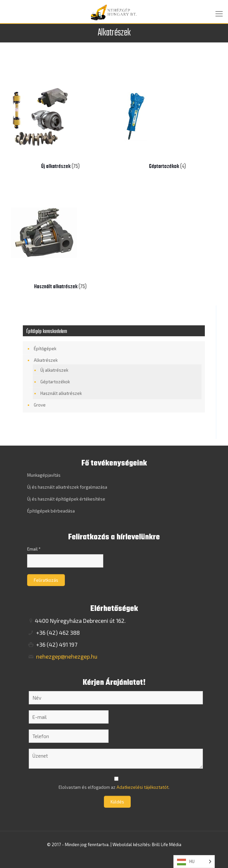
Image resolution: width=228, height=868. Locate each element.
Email (34, 549)
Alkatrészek (46, 360)
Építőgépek (45, 349)
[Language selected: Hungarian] (194, 862)
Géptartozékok (55, 382)
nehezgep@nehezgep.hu (66, 656)
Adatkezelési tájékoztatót (142, 787)
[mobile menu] (219, 13)
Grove (40, 405)
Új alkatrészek (54, 370)
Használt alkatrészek (61, 393)
